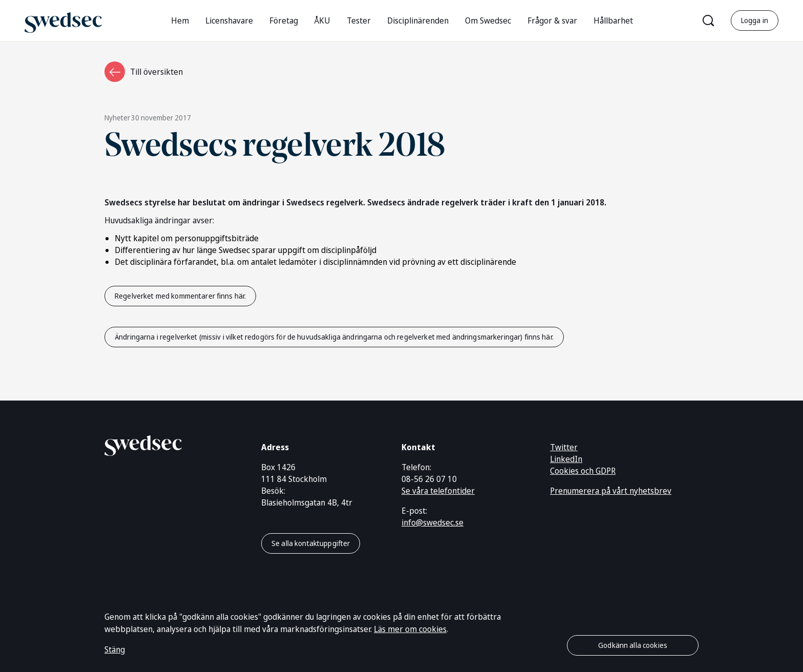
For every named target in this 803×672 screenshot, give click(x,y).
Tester (359, 20)
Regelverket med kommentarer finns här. (180, 296)
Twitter (564, 447)
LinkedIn (566, 459)
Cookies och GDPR (583, 471)
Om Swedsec (488, 20)
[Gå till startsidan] (63, 20)
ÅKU (322, 20)
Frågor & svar (552, 20)
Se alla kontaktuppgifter (311, 543)
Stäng (115, 649)
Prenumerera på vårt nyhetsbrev (611, 491)
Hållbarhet (613, 20)
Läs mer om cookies (410, 629)
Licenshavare (229, 20)
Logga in (755, 20)
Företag (284, 20)
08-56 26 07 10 (429, 479)
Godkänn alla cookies (633, 645)
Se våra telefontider (438, 491)
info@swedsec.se (432, 522)
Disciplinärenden (418, 20)
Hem (180, 20)
